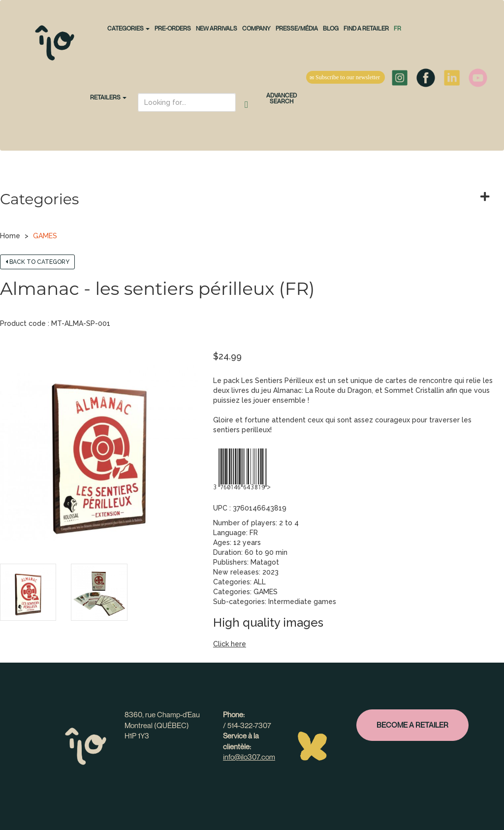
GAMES (45, 236)
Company (256, 28)
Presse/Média (297, 28)
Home (10, 236)
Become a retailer (412, 725)
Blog (331, 28)
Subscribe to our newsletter (346, 77)
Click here (230, 644)
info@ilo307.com (249, 757)
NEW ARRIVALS (217, 28)
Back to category (37, 262)
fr (397, 28)
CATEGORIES (128, 28)
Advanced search (282, 98)
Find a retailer (366, 28)
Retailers (108, 97)
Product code (23, 323)
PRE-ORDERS (173, 28)
